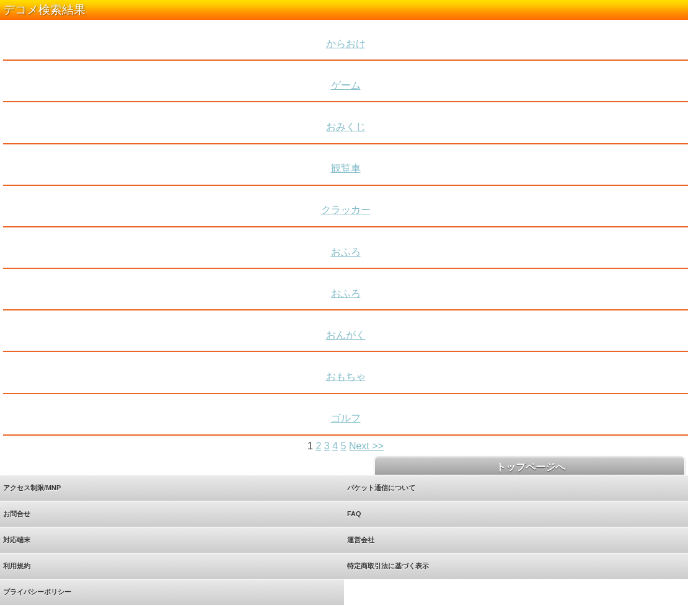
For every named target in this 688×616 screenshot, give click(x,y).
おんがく (346, 335)
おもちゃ (346, 376)
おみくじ (346, 127)
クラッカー (346, 210)
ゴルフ (346, 418)
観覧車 (346, 168)
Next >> (366, 446)
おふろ (346, 252)
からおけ (346, 44)
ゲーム (346, 85)
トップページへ (529, 467)
